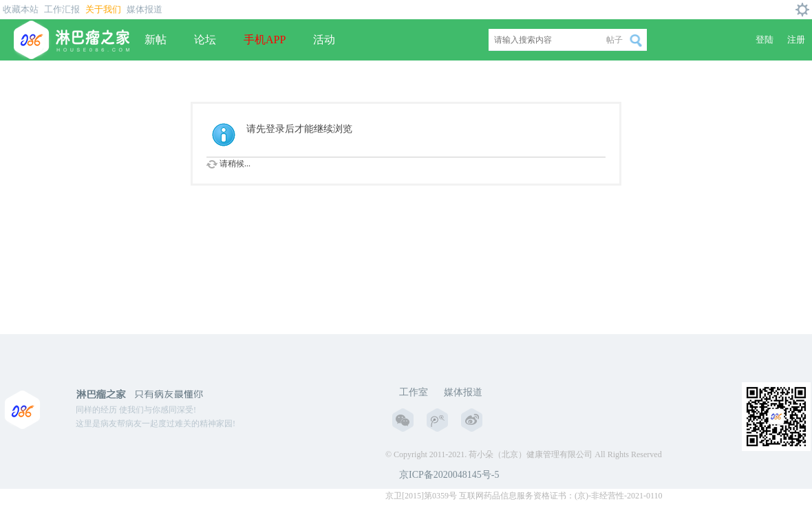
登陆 (765, 40)
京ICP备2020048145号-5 (449, 475)
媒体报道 (145, 9)
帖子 (615, 40)
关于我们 (103, 9)
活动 (324, 40)
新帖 (156, 40)
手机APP (265, 40)
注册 (796, 40)
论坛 (205, 40)
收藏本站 (21, 9)
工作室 (414, 392)
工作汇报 (62, 9)
